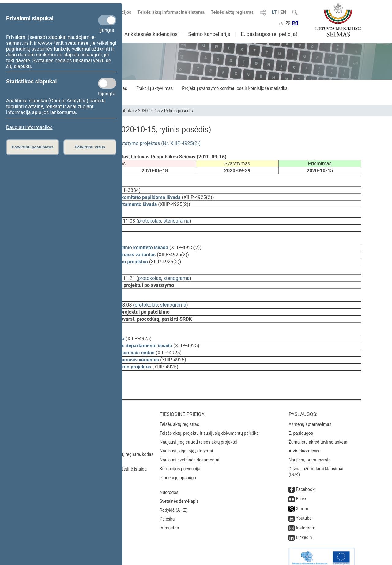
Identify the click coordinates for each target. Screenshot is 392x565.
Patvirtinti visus (90, 147)
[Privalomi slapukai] (107, 20)
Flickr (301, 485)
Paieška (167, 505)
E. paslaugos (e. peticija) (269, 34)
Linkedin (304, 523)
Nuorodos (169, 478)
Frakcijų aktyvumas (155, 88)
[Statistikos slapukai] (107, 83)
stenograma (176, 217)
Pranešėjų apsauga (178, 464)
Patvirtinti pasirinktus (32, 147)
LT (274, 12)
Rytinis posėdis (179, 111)
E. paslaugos (301, 419)
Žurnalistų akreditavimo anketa (318, 428)
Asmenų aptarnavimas (310, 410)
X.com (302, 494)
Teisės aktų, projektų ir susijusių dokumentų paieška (209, 419)
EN (283, 12)
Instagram (305, 514)
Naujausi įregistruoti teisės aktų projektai (198, 428)
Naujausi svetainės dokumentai (189, 446)
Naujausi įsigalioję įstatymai (186, 437)
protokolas (150, 217)
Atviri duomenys (304, 437)
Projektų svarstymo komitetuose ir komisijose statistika (235, 88)
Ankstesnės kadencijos (151, 34)
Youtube (304, 504)
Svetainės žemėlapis (179, 487)
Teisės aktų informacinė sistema (171, 12)
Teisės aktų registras (232, 12)
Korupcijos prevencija (180, 455)
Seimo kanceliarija (209, 34)
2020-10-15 (149, 111)
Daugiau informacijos (29, 127)
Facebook (305, 475)
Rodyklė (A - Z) (173, 496)
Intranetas (169, 514)
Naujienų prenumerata (310, 446)
